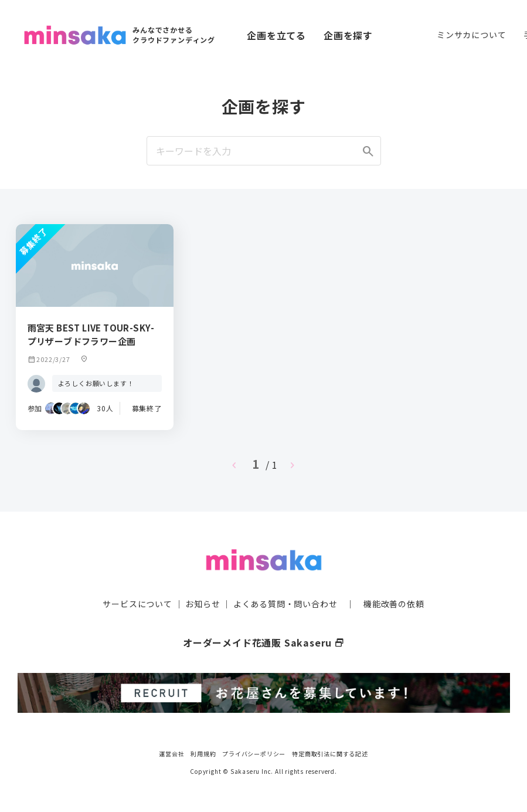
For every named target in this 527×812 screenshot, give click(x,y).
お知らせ (203, 603)
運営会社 (171, 753)
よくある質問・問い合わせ (285, 603)
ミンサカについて (471, 35)
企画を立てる (276, 35)
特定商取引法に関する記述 (330, 753)
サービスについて (137, 603)
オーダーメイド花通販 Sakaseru (263, 642)
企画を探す (348, 35)
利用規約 (203, 753)
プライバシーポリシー (254, 753)
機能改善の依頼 (394, 603)
